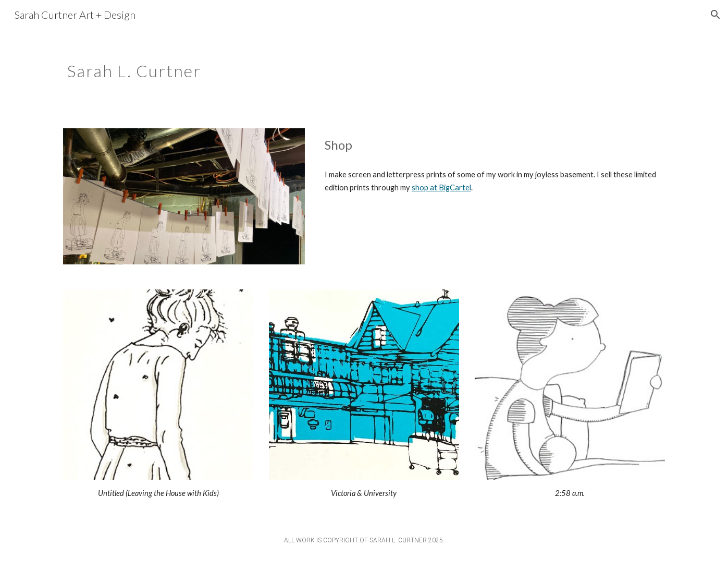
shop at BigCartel (441, 187)
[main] (312, 65)
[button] (715, 15)
